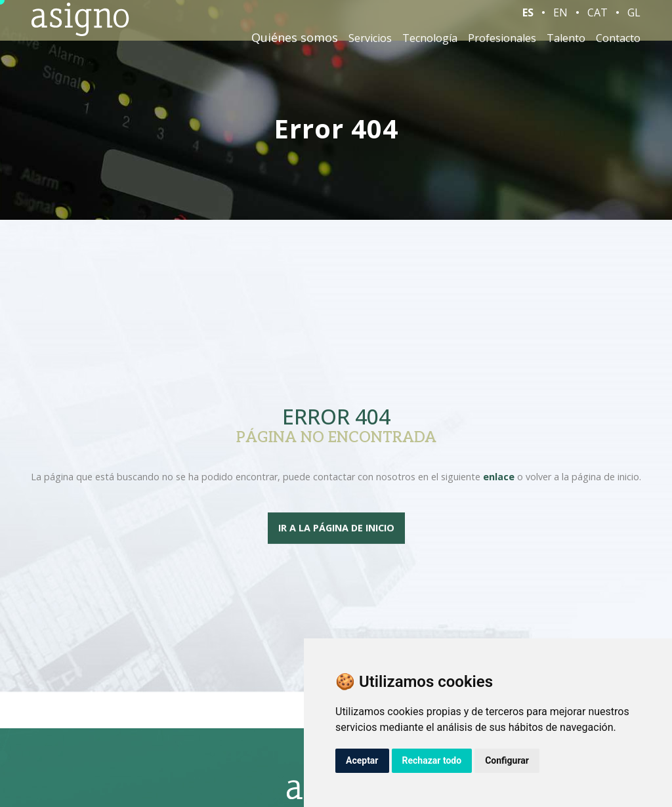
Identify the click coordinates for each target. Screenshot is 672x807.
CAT (598, 19)
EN (560, 19)
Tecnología (430, 45)
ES (528, 19)
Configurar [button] (507, 760)
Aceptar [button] (362, 760)
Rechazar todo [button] (432, 760)
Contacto (618, 45)
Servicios (370, 45)
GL (634, 19)
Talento (566, 45)
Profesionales (502, 45)
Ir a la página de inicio (336, 528)
